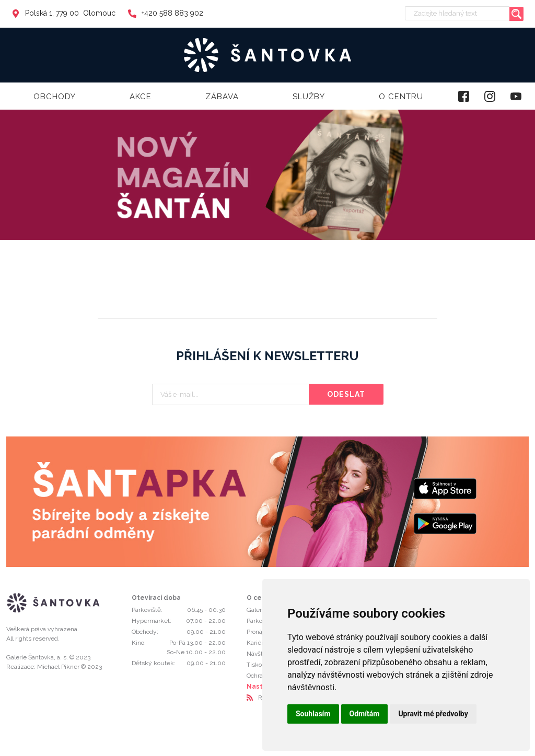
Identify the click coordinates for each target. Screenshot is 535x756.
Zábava (222, 97)
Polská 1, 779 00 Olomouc (63, 13)
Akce (141, 97)
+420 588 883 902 (166, 13)
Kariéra (257, 643)
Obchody (55, 97)
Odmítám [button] (365, 714)
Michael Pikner (58, 667)
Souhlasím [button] (313, 714)
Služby (309, 97)
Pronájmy (260, 632)
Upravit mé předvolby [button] (433, 714)
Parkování (260, 621)
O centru (401, 97)
